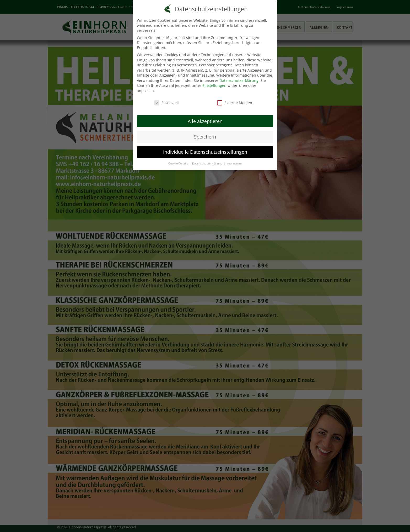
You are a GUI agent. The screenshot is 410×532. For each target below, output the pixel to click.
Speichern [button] (205, 137)
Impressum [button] (234, 163)
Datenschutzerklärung (239, 80)
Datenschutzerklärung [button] (208, 163)
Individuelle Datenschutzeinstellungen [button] (205, 152)
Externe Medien (235, 103)
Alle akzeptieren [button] (205, 121)
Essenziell (166, 103)
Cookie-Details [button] (179, 163)
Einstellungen (214, 85)
